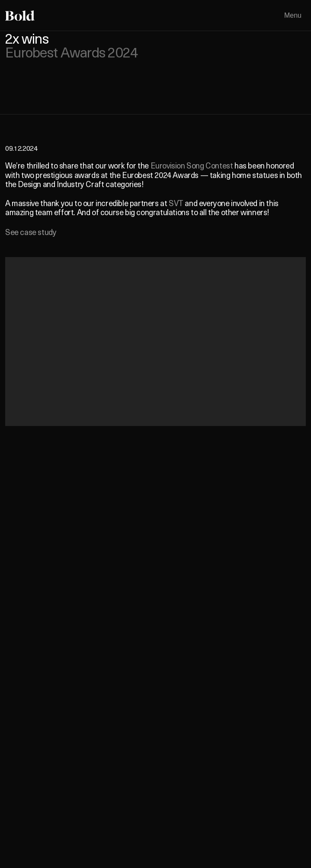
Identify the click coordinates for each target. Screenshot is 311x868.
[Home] (20, 16)
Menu (293, 15)
